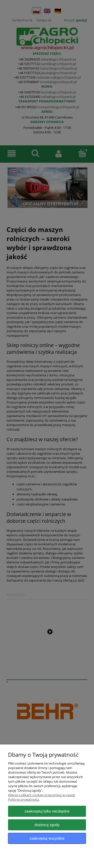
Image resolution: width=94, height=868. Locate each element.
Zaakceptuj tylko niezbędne (47, 811)
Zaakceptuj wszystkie (47, 838)
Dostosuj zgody (47, 825)
